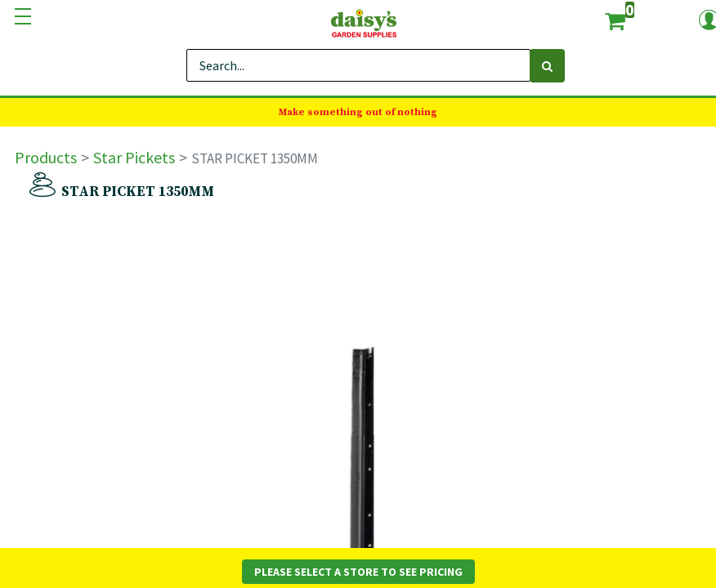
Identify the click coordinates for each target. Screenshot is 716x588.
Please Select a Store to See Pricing (358, 572)
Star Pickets (134, 157)
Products (46, 157)
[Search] (547, 66)
